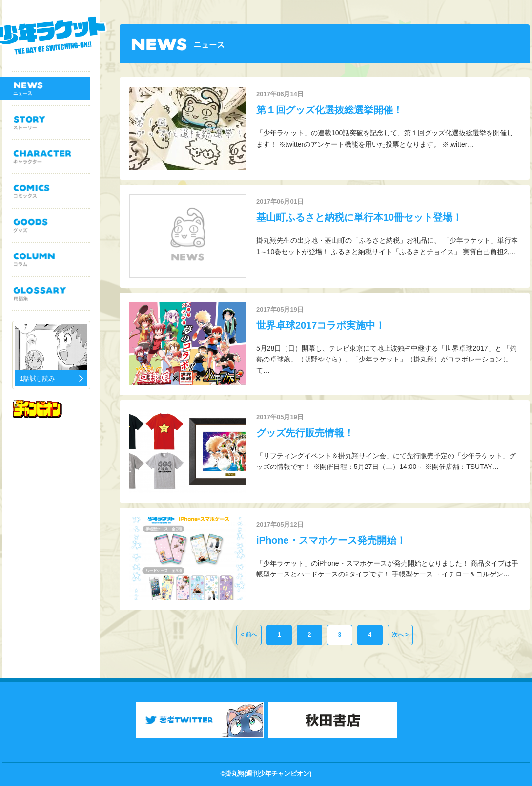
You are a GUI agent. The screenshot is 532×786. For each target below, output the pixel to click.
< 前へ (249, 635)
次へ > (400, 635)
